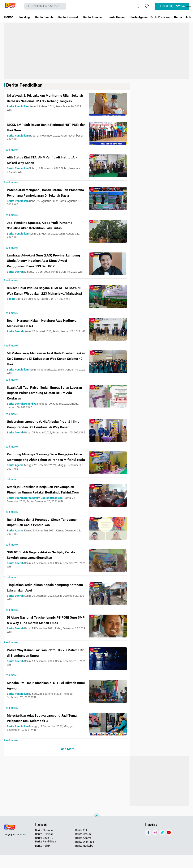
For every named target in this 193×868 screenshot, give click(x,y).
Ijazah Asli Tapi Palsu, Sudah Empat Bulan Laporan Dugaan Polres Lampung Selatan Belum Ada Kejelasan (46, 401)
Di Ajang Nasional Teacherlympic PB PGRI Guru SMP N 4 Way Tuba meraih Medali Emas (46, 634)
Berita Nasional (76, 17)
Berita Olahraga (85, 855)
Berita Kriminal (105, 17)
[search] (45, 6)
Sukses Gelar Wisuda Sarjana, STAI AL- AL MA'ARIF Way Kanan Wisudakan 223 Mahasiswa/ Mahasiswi (44, 301)
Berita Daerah (48, 17)
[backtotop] (96, 829)
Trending (25, 17)
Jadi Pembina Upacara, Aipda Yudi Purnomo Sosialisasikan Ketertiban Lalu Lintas (44, 231)
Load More (67, 762)
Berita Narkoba (84, 858)
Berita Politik (43, 858)
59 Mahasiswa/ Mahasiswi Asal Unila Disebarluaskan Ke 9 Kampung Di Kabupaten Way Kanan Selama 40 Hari (43, 366)
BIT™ (25, 847)
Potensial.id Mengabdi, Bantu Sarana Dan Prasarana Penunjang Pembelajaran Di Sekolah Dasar (45, 197)
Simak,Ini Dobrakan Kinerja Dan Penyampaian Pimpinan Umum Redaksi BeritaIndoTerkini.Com (44, 502)
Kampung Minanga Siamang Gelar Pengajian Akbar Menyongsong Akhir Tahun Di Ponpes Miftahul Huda (42, 468)
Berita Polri (82, 843)
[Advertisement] (96, 51)
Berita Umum (132, 17)
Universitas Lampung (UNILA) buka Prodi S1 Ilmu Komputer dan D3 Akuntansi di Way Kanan (45, 435)
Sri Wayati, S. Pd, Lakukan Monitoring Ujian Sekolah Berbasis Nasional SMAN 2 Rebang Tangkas (46, 101)
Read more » (11, 151)
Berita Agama (158, 17)
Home (9, 17)
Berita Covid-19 (44, 851)
